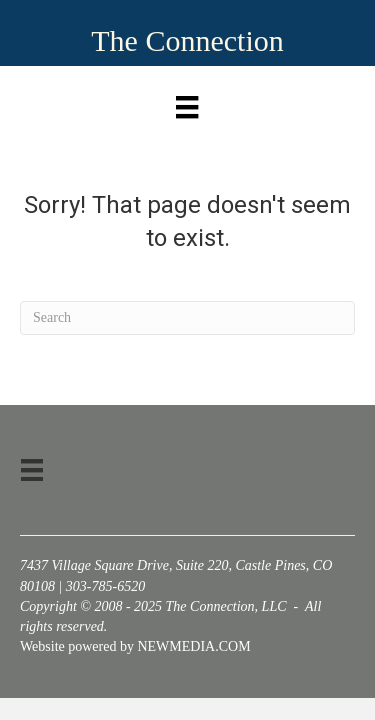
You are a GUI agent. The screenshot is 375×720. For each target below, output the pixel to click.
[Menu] (187, 102)
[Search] (187, 318)
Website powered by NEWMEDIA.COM (135, 646)
